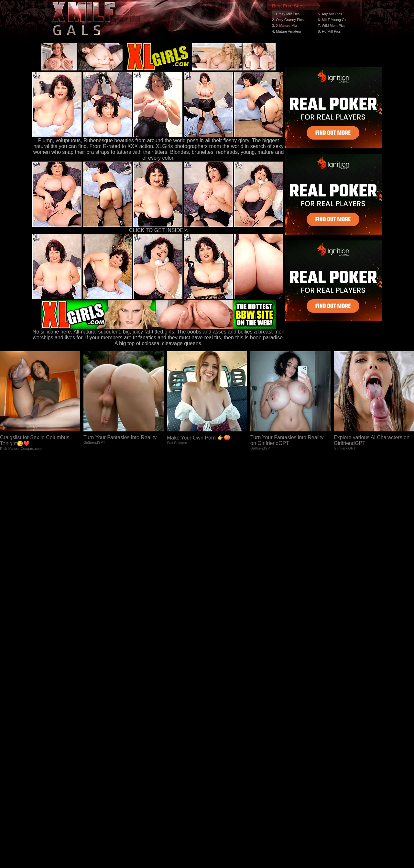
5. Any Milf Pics (330, 14)
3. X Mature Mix (284, 26)
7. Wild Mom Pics (332, 26)
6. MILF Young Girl (333, 20)
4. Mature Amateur (287, 31)
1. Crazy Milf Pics (286, 14)
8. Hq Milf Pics (329, 31)
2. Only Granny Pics (288, 20)
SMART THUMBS (218, 746)
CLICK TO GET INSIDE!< (158, 230)
